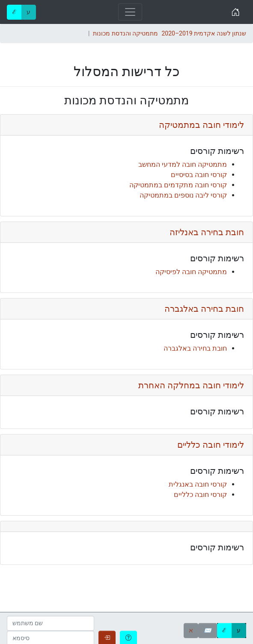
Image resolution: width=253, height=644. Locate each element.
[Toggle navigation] (130, 12)
